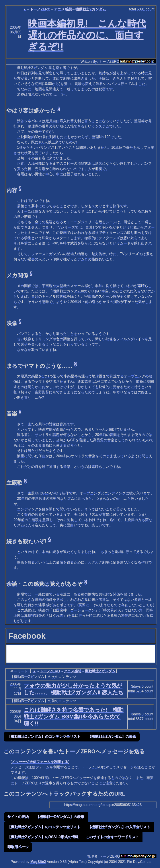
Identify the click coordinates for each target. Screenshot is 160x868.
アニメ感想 (63, 9)
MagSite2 (38, 862)
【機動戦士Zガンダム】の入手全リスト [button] (119, 827)
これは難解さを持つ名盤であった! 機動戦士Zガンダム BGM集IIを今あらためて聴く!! (74, 717)
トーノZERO (40, 9)
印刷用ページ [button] (18, 847)
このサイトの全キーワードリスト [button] (112, 837)
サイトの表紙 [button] (18, 817)
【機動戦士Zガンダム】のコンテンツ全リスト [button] (44, 736)
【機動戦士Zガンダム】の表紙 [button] (112, 736)
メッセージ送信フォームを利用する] (40, 762)
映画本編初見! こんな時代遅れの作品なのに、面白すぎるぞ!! (87, 35)
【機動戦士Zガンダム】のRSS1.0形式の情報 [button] (43, 837)
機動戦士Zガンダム (91, 9)
